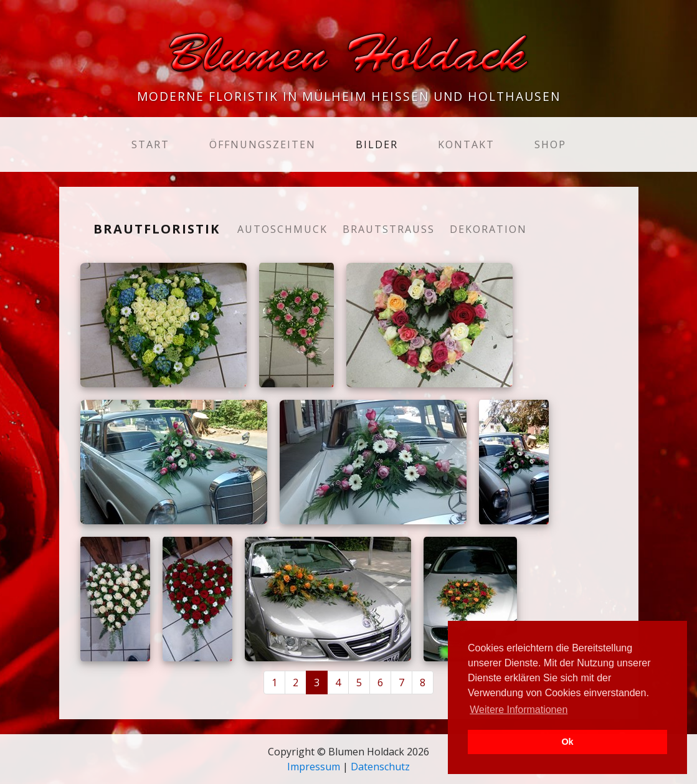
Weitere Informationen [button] (519, 710)
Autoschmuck (282, 229)
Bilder (377, 144)
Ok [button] (567, 742)
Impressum (314, 767)
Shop (550, 144)
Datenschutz (380, 767)
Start (153, 144)
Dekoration (488, 229)
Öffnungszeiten (263, 144)
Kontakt (466, 144)
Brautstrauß (389, 229)
